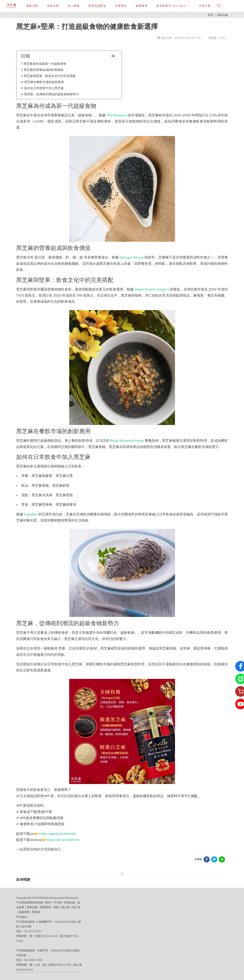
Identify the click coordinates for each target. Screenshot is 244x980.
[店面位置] (204, 6)
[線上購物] (74, 6)
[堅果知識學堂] (97, 6)
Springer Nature (132, 257)
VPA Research (117, 115)
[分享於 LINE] (222, 859)
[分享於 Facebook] (207, 859)
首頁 (210, 15)
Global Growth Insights (152, 289)
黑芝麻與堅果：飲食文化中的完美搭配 (50, 76)
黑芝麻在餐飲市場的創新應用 (44, 82)
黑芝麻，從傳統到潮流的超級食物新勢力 (51, 94)
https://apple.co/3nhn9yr (57, 834)
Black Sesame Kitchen (127, 440)
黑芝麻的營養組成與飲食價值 (44, 70)
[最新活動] (32, 6)
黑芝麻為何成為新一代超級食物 (45, 64)
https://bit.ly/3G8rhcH (63, 840)
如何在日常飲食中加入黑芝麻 (44, 88)
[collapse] (113, 56)
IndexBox (31, 514)
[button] (218, 6)
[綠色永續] (53, 6)
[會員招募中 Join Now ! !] (173, 6)
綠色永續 (222, 15)
